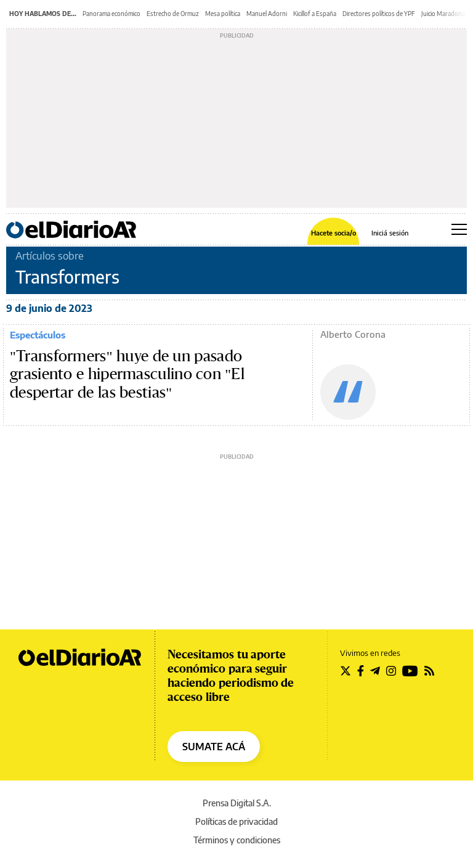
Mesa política (223, 14)
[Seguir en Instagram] (391, 671)
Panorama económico (111, 14)
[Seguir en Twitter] (346, 671)
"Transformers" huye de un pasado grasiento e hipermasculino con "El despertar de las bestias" (127, 375)
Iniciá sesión (390, 233)
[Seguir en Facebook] (361, 671)
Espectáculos (38, 335)
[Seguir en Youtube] (410, 671)
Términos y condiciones (237, 840)
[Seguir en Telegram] (375, 671)
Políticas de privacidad (236, 821)
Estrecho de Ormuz (173, 14)
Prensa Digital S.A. (237, 803)
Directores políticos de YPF (379, 14)
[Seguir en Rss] (429, 671)
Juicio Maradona (443, 14)
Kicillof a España (315, 14)
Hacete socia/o (334, 233)
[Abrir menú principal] (459, 229)
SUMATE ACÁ (214, 747)
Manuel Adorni (267, 14)
